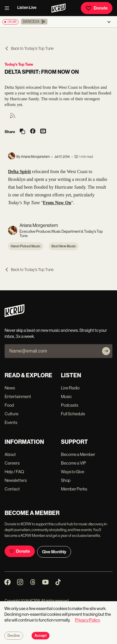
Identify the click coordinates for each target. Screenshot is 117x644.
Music (66, 396)
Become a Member (78, 454)
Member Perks (74, 489)
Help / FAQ (14, 472)
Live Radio (70, 388)
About (10, 454)
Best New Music (64, 246)
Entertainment (18, 396)
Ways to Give (73, 472)
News (10, 388)
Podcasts (70, 405)
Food (9, 405)
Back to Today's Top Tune (29, 48)
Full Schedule (73, 414)
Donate (97, 8)
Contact (12, 489)
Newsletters (16, 480)
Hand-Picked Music (26, 246)
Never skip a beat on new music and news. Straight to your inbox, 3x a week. (56, 333)
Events (11, 422)
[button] (34, 22)
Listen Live (27, 8)
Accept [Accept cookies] (41, 636)
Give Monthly (54, 552)
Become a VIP (73, 463)
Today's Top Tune (19, 64)
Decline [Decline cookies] (14, 636)
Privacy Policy (88, 620)
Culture (11, 414)
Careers (12, 463)
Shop (66, 480)
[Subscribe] (106, 351)
